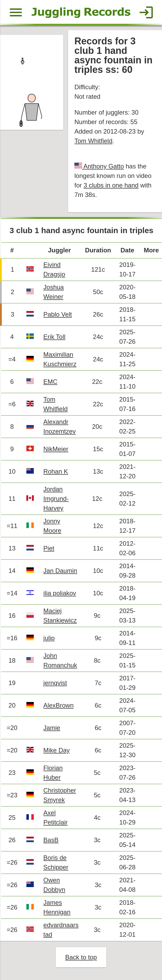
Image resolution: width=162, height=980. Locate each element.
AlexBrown (58, 705)
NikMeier (56, 449)
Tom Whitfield (93, 141)
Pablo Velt (58, 314)
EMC (50, 382)
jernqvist (55, 683)
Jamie (52, 728)
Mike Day (56, 750)
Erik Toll (54, 337)
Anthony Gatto (103, 166)
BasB (51, 840)
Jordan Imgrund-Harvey (56, 499)
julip (49, 638)
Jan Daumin (60, 571)
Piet (49, 548)
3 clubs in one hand (111, 185)
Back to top (81, 957)
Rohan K (56, 471)
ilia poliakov (60, 593)
